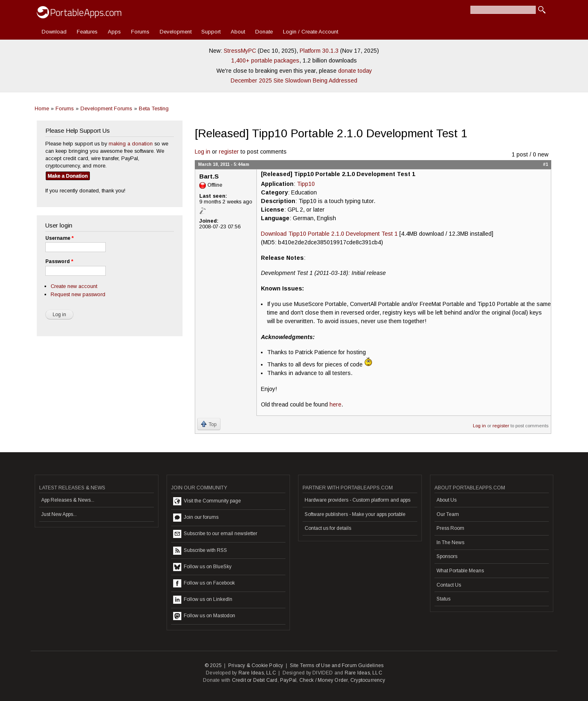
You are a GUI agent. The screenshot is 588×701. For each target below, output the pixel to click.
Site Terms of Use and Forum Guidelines (337, 665)
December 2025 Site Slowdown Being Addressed (294, 80)
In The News (450, 542)
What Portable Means (460, 571)
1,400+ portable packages (265, 60)
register (229, 152)
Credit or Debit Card (255, 680)
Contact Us (449, 585)
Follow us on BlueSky (202, 567)
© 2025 (213, 665)
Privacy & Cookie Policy (256, 665)
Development (176, 32)
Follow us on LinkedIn (203, 600)
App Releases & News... (68, 500)
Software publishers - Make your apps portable (355, 514)
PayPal (288, 680)
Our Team (448, 514)
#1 (546, 164)
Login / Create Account (311, 32)
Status (443, 599)
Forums (140, 32)
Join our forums (196, 518)
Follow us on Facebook (204, 583)
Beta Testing (154, 108)
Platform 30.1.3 (319, 51)
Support (211, 32)
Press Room (450, 528)
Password (59, 261)
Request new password (78, 294)
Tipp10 (306, 184)
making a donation (131, 144)
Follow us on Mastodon (204, 616)
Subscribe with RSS (200, 551)
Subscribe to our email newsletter (215, 534)
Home (42, 108)
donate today (355, 71)
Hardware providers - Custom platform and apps (357, 500)
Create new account (74, 286)
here (335, 404)
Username (59, 238)
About (238, 32)
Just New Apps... (59, 514)
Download (54, 32)
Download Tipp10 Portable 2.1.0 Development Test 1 (329, 234)
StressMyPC (240, 51)
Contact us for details (328, 528)
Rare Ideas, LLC (257, 673)
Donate (264, 32)
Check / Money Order (324, 680)
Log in (203, 152)
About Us (447, 500)
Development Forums (106, 108)
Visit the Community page (207, 501)
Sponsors (447, 556)
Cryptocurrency (368, 680)
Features (87, 32)
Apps (114, 32)
